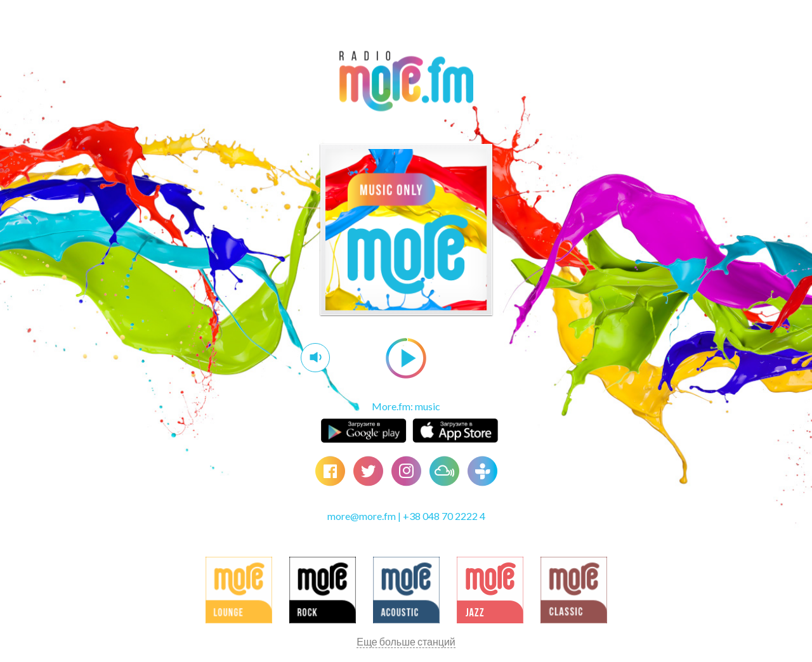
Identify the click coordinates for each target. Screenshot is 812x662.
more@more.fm (362, 516)
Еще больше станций (406, 641)
